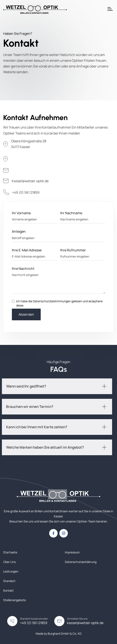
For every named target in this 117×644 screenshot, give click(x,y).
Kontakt (8, 590)
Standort (9, 581)
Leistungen (11, 571)
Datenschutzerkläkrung (81, 562)
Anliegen (19, 231)
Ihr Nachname (71, 213)
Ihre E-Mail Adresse (27, 250)
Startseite (10, 552)
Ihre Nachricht (23, 269)
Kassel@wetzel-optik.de (30, 181)
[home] (35, 9)
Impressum (72, 552)
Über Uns (9, 562)
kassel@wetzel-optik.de (85, 623)
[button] (110, 9)
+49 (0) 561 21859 (26, 192)
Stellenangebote (15, 600)
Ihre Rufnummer (73, 250)
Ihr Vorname (21, 213)
